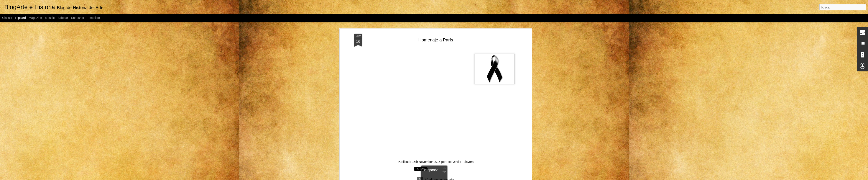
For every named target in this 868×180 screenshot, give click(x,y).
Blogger (468, 178)
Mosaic (50, 18)
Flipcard (20, 18)
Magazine (35, 18)
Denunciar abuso (482, 178)
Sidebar (63, 18)
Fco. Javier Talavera (460, 131)
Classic (7, 18)
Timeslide (93, 18)
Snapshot (78, 18)
